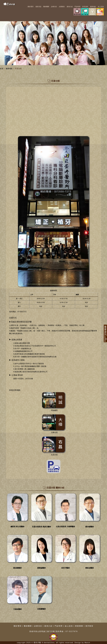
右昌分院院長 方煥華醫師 (66, 527)
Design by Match (82, 643)
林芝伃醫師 (66, 568)
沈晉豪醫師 (41, 609)
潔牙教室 (89, 626)
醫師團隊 (28, 626)
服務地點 (9, 69)
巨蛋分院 (18, 69)
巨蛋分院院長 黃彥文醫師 (41, 527)
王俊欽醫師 (17, 609)
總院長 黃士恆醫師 (17, 527)
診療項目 (38, 626)
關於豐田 (18, 626)
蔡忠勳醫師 (17, 568)
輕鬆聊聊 (79, 626)
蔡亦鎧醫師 (90, 527)
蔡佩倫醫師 (41, 568)
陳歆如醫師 (90, 568)
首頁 (2, 69)
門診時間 (59, 626)
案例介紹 (48, 626)
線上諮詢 (69, 626)
